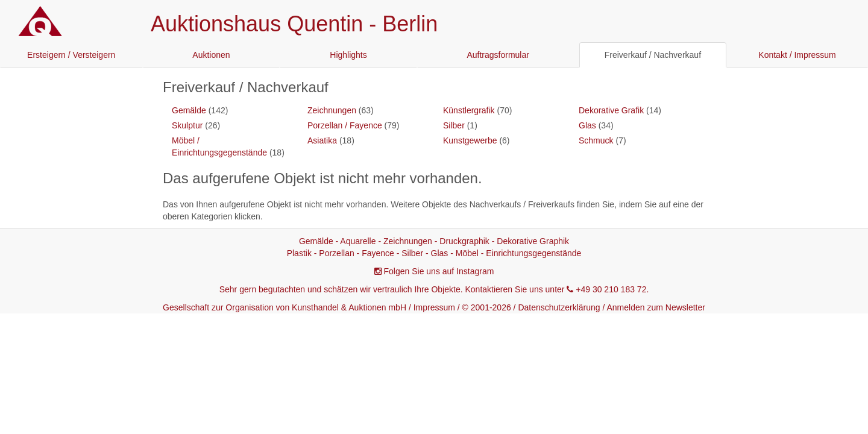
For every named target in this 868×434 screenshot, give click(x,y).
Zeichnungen (332, 110)
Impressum (434, 307)
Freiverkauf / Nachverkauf (653, 55)
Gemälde (189, 110)
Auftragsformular (498, 55)
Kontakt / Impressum (797, 55)
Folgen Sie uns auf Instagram (439, 271)
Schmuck (596, 140)
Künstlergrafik (469, 110)
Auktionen (211, 55)
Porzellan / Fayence (345, 125)
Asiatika (322, 140)
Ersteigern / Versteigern (71, 55)
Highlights (348, 55)
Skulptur (187, 125)
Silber (454, 125)
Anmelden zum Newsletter (656, 307)
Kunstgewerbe (470, 140)
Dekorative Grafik (611, 110)
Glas (587, 125)
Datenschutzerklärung (559, 307)
